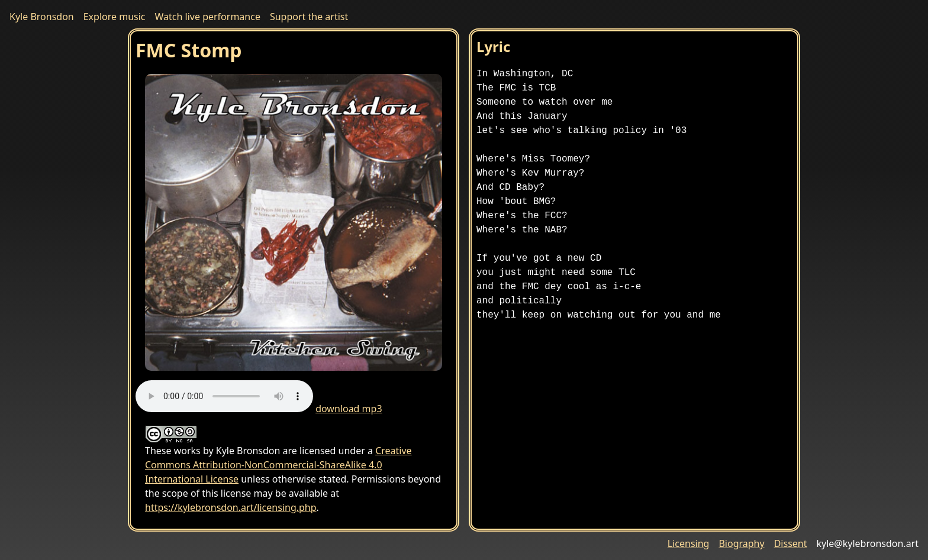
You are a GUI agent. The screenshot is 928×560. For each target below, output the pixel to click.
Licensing (689, 543)
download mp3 (349, 409)
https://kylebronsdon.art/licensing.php (231, 507)
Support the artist (309, 17)
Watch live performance (208, 17)
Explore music (115, 17)
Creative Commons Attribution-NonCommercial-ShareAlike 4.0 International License (278, 465)
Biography (741, 543)
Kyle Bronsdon (42, 17)
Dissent (791, 543)
